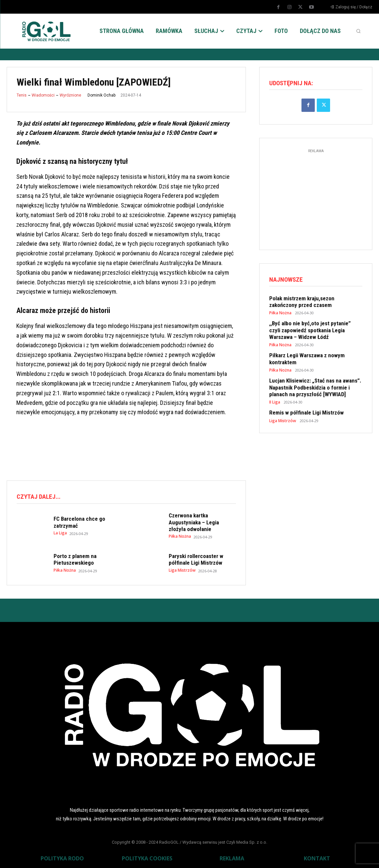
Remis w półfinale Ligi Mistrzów (303, 405)
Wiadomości (43, 95)
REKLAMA (232, 857)
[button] (358, 31)
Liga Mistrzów (182, 568)
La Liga (60, 531)
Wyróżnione (70, 95)
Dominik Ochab (101, 95)
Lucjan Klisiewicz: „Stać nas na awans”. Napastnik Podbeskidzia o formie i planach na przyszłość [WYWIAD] (314, 381)
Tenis (22, 95)
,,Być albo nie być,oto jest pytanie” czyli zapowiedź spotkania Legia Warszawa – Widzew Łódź (311, 328)
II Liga (275, 395)
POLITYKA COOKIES (147, 857)
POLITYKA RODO (62, 857)
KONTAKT (317, 857)
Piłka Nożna (179, 531)
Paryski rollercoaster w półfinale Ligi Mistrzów (193, 558)
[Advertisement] (128, 447)
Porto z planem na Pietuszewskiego (73, 558)
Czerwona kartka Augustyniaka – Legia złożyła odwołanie (201, 521)
